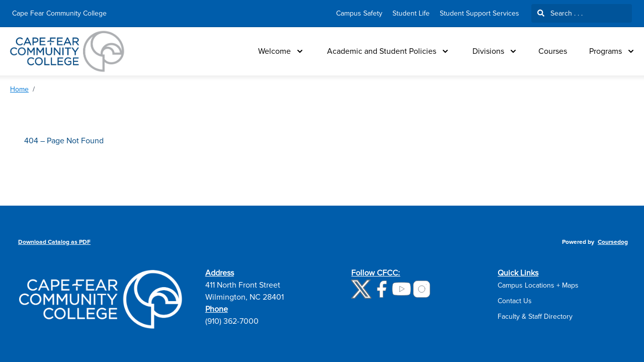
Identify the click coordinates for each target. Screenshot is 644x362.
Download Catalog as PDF (54, 242)
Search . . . (560, 13)
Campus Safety (359, 13)
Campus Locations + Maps (538, 285)
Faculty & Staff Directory (535, 316)
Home (19, 89)
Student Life (411, 13)
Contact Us (515, 301)
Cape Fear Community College (59, 13)
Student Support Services (479, 13)
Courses (553, 51)
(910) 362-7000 (232, 321)
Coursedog (613, 242)
